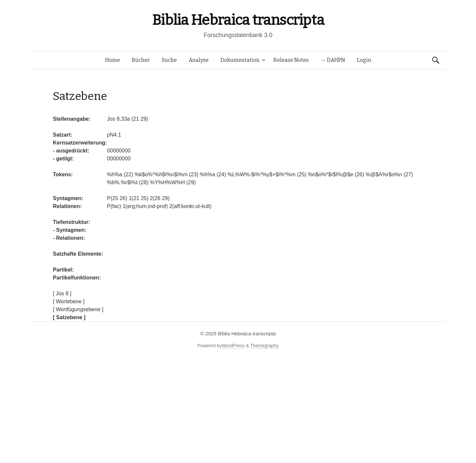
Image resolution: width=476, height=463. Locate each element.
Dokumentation (240, 60)
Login (364, 60)
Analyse (199, 60)
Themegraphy (264, 346)
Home (113, 60)
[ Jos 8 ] (62, 294)
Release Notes (291, 60)
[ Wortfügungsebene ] (78, 309)
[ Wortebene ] (69, 301)
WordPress (233, 346)
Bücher (141, 60)
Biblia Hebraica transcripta (238, 20)
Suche (169, 60)
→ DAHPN (333, 60)
